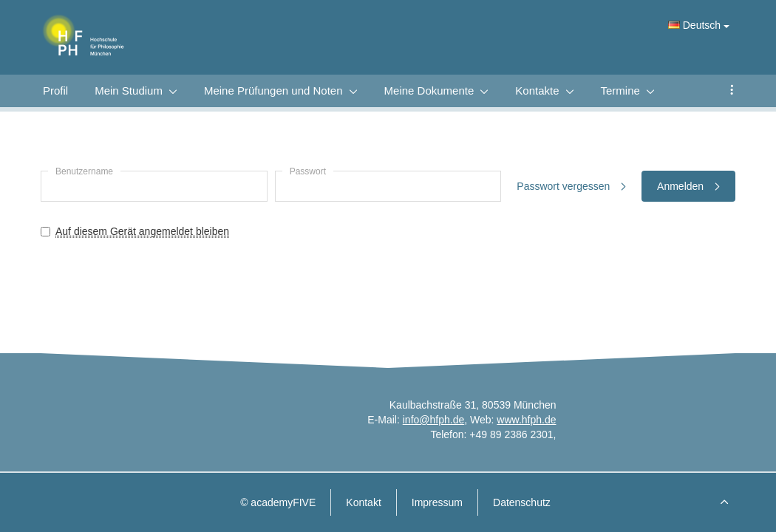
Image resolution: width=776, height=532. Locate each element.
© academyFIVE (278, 502)
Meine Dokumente (429, 91)
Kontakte (537, 91)
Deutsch (699, 25)
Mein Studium (129, 91)
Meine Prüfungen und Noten (273, 91)
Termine (620, 91)
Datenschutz (522, 502)
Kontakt (363, 502)
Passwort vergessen (571, 186)
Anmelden (688, 186)
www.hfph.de (526, 420)
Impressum (437, 502)
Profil (55, 91)
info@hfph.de (434, 420)
